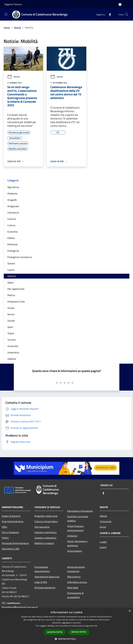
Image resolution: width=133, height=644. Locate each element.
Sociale (11, 321)
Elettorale (13, 244)
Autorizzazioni (75, 551)
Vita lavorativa (42, 527)
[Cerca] (127, 15)
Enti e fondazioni (10, 532)
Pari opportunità (16, 289)
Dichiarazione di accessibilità (75, 595)
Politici (5, 538)
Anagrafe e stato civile (46, 516)
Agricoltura (13, 187)
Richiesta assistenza (45, 588)
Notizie (14, 77)
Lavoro (11, 270)
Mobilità (12, 276)
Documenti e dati (11, 549)
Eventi (103, 547)
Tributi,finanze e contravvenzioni (76, 528)
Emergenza (13, 251)
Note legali (73, 588)
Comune (12, 219)
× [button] (130, 611)
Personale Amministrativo (15, 543)
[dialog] (66, 626)
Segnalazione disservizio (47, 577)
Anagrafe (12, 200)
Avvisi (103, 527)
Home (7, 28)
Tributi (11, 333)
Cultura (11, 225)
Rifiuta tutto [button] (79, 632)
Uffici (4, 527)
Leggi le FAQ (41, 582)
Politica (11, 295)
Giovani (11, 263)
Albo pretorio (74, 577)
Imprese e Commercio (45, 532)
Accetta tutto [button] (55, 632)
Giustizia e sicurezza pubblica (78, 519)
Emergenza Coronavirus (20, 257)
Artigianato (13, 206)
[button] (67, 639)
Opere (11, 282)
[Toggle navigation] (6, 14)
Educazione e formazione (80, 511)
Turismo (12, 340)
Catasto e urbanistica (45, 538)
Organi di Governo (11, 516)
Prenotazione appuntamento (42, 569)
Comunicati (106, 521)
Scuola (11, 308)
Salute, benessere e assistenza (77, 543)
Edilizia (11, 238)
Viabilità (12, 359)
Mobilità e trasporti (44, 543)
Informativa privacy (77, 582)
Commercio (13, 213)
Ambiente (12, 193)
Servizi (11, 314)
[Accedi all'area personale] (120, 4)
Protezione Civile (16, 302)
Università (13, 346)
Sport (10, 327)
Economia (12, 232)
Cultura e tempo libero (46, 521)
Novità (18, 28)
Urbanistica (13, 352)
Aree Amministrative (13, 521)
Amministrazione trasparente (76, 569)
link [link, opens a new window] (96, 626)
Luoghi (103, 542)
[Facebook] (109, 14)
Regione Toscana (13, 4)
